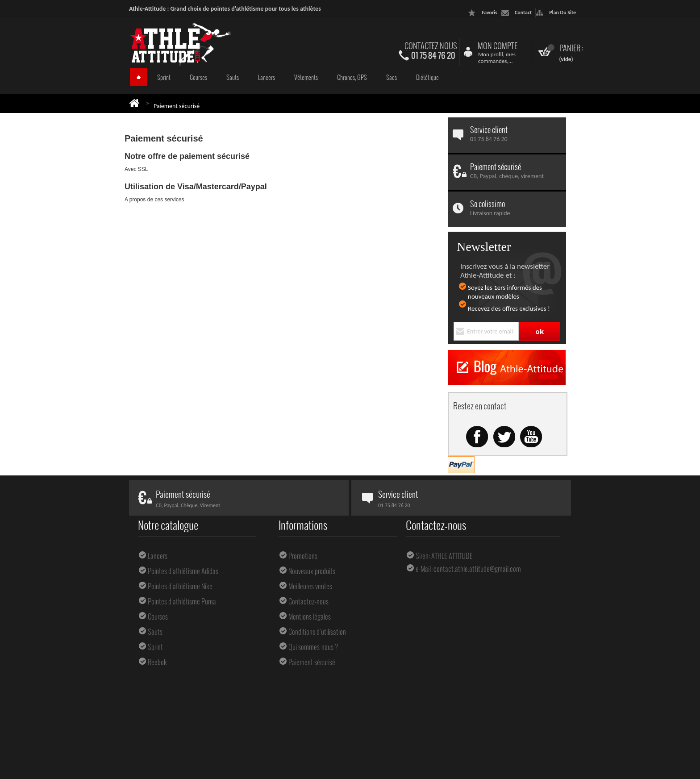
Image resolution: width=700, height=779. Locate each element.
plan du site (562, 12)
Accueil (138, 77)
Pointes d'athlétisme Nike (180, 586)
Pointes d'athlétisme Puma (182, 601)
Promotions (303, 556)
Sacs (392, 77)
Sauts (233, 77)
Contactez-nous (308, 601)
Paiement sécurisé (312, 662)
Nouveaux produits (312, 571)
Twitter (504, 437)
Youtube (531, 437)
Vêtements (306, 77)
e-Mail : (425, 569)
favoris (490, 12)
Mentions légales (310, 617)
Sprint (164, 77)
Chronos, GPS (352, 77)
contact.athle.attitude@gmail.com (477, 569)
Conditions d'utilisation (317, 632)
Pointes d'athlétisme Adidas (183, 571)
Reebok (157, 662)
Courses (198, 77)
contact (523, 12)
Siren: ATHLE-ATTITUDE (444, 556)
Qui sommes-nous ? (313, 647)
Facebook (477, 437)
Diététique (427, 77)
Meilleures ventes (310, 586)
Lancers (267, 77)
